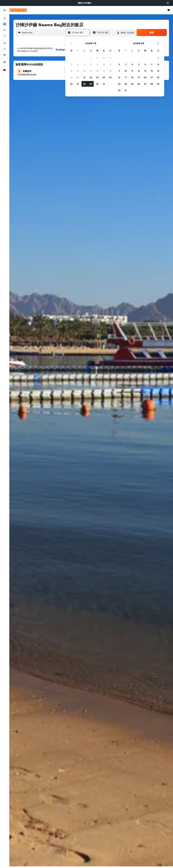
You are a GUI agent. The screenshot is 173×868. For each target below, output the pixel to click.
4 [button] (110, 58)
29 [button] (91, 84)
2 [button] (97, 58)
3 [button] (104, 58)
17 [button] (104, 71)
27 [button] (78, 84)
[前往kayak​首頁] (18, 10)
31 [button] (104, 84)
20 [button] (78, 77)
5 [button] (71, 64)
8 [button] (91, 64)
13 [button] (78, 71)
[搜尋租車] (5, 30)
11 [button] (110, 64)
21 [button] (84, 77)
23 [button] (97, 77)
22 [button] (91, 77)
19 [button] (71, 77)
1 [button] (91, 58)
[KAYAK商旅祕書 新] (5, 55)
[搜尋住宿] (5, 24)
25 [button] (110, 77)
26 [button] (71, 84)
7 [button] (84, 64)
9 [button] (97, 64)
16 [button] (97, 71)
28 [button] (84, 84)
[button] (168, 3)
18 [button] (110, 71)
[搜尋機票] (5, 18)
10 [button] (104, 64)
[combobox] (43, 33)
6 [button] (78, 64)
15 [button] (91, 71)
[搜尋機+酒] (5, 35)
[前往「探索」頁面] (5, 43)
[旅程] (5, 62)
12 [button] (71, 71)
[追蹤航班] (5, 49)
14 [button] (84, 71)
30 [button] (97, 84)
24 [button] (104, 77)
